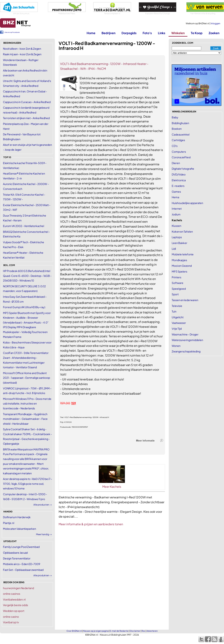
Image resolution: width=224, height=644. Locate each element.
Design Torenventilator (17, 558)
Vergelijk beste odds (15, 605)
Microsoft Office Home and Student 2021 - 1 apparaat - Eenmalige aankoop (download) (27, 378)
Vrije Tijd (177, 329)
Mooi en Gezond (182, 266)
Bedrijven (108, 33)
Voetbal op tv (11, 622)
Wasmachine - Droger (185, 334)
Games (176, 192)
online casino (11, 617)
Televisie (177, 306)
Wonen (176, 346)
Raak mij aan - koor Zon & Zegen (22, 54)
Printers (176, 277)
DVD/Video (179, 174)
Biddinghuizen (180, 123)
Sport (175, 294)
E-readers (178, 186)
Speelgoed (179, 289)
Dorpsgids (129, 33)
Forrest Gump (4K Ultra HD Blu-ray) (24, 307)
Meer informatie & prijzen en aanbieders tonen (91, 524)
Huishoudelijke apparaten (187, 203)
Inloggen (216, 23)
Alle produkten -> (43, 575)
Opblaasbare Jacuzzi (15, 553)
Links (162, 33)
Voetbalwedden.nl (14, 599)
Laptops (177, 237)
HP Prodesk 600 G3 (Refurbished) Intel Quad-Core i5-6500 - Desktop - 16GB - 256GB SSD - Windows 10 (27, 276)
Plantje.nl (9, 523)
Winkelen (178, 33)
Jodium (176, 214)
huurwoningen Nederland (18, 588)
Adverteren (152, 631)
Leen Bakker (179, 243)
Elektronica (179, 180)
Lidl (174, 249)
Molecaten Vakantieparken (20, 529)
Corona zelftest (181, 157)
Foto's (147, 33)
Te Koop (197, 33)
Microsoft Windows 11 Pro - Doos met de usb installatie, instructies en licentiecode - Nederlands (27, 403)
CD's (175, 146)
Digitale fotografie (183, 169)
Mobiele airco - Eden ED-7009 (22, 564)
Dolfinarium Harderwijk (17, 517)
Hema (175, 197)
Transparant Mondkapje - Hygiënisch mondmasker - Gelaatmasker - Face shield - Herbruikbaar (25, 419)
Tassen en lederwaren (185, 300)
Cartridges (178, 140)
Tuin (174, 311)
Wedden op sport (14, 611)
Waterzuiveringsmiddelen (187, 340)
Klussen (176, 226)
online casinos (12, 594)
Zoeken (214, 33)
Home (91, 33)
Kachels (177, 220)
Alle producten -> (43, 505)
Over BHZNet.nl (74, 631)
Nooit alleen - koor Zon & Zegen (22, 49)
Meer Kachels (112, 487)
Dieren (176, 163)
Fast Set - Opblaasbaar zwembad (23, 570)
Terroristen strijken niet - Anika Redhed (26, 118)
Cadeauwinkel (181, 134)
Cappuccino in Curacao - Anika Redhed (27, 102)
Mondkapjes (179, 260)
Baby (175, 117)
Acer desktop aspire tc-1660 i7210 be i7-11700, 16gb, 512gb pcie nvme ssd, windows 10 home (27, 484)
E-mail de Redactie (119, 631)
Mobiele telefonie (183, 254)
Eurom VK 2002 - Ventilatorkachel (24, 226)
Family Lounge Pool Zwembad (21, 547)
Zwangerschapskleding (186, 351)
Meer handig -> (44, 534)
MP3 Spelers (179, 271)
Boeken (177, 129)
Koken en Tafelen (182, 231)
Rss (143, 631)
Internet (177, 209)
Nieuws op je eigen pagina (96, 631)
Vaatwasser (179, 323)
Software (178, 283)
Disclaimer (135, 631)
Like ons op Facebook (12, 32)
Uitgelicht (178, 317)
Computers (179, 152)
